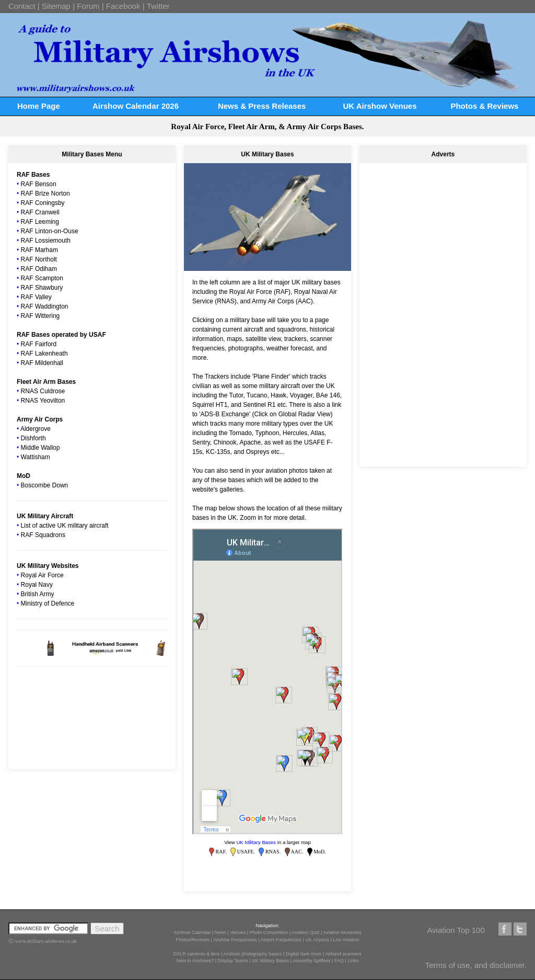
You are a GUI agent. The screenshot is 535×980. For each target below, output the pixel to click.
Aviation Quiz (306, 932)
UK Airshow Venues (380, 106)
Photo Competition (269, 932)
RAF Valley (36, 297)
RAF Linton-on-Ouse (50, 231)
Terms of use (448, 965)
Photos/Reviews (193, 940)
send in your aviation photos (269, 471)
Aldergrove (36, 429)
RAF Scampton (42, 278)
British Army (38, 594)
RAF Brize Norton (45, 193)
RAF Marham (39, 250)
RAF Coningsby (43, 203)
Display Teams (233, 961)
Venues (238, 932)
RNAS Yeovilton (43, 401)
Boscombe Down (45, 485)
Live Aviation (346, 940)
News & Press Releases (262, 106)
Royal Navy (37, 585)
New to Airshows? (195, 961)
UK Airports (317, 940)
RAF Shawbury (42, 288)
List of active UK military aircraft (65, 526)
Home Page (39, 106)
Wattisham (36, 457)
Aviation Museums (342, 932)
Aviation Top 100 (456, 930)
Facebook (123, 6)
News (221, 932)
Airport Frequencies (281, 940)
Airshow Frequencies (235, 940)
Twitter (158, 6)
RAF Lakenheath (44, 354)
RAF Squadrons (43, 535)
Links (353, 961)
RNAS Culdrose (43, 391)
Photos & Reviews (484, 106)
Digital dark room (304, 954)
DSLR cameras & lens (197, 954)
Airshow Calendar (192, 932)
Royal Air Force (42, 575)
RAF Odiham (39, 269)
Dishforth (33, 438)
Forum (88, 6)
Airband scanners (343, 954)
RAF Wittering (40, 316)
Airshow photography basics (253, 954)
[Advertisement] (443, 235)
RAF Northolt (39, 259)
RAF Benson (39, 184)
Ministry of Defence (48, 603)
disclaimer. (508, 965)
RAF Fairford (39, 344)
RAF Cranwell (40, 212)
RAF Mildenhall (42, 363)
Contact (22, 6)
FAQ (339, 961)
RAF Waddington (45, 306)
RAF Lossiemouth (46, 241)
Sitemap (56, 6)
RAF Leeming (40, 222)
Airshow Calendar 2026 (136, 106)
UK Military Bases (256, 842)
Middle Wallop (40, 448)
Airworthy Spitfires (312, 961)
